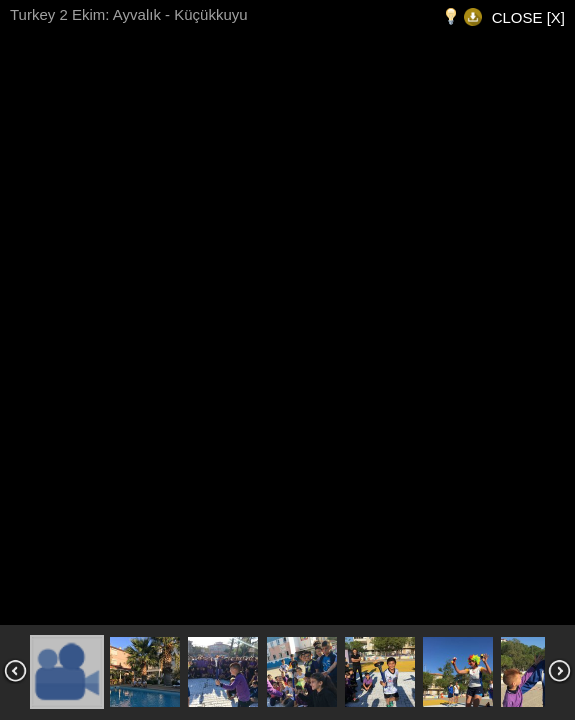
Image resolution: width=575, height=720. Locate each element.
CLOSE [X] (528, 17)
